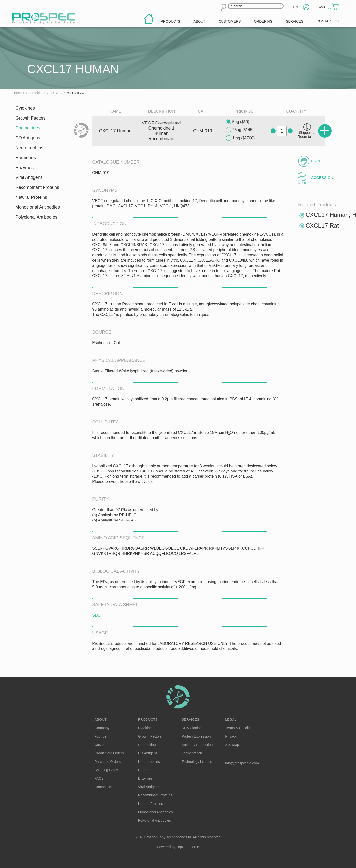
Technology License (197, 762)
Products (148, 719)
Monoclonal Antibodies (38, 207)
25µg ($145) (240, 130)
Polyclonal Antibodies (36, 217)
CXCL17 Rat (322, 226)
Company (102, 728)
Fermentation (192, 753)
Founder (101, 736)
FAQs (99, 778)
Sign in (296, 7)
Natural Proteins (31, 197)
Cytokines (25, 108)
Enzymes (24, 168)
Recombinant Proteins (37, 187)
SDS (96, 615)
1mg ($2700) (240, 138)
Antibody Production (197, 745)
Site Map (232, 745)
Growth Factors (31, 118)
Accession (322, 178)
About (101, 719)
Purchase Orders (108, 762)
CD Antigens (28, 138)
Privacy (231, 736)
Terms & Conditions (240, 728)
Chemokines (28, 128)
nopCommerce (188, 847)
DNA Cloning (192, 728)
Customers (103, 745)
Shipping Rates (106, 770)
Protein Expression (196, 736)
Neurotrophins (29, 148)
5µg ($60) (238, 122)
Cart (325, 7)
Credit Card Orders (109, 753)
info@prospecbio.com (242, 763)
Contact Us (103, 787)
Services (190, 719)
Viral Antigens (29, 177)
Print (317, 161)
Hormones (26, 158)
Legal (231, 719)
